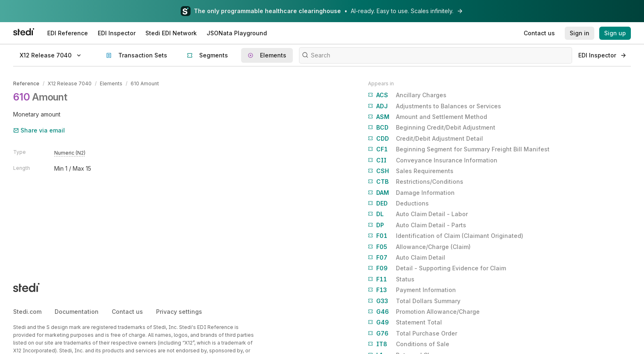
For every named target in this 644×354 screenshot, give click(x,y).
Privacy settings (179, 312)
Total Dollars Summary (414, 301)
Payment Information (412, 290)
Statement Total (405, 322)
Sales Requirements (411, 171)
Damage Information (411, 193)
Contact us (127, 312)
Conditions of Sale (409, 344)
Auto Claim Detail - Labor (418, 214)
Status (391, 279)
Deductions (398, 203)
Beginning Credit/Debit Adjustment (432, 128)
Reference (26, 83)
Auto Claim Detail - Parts (417, 225)
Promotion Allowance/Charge (424, 312)
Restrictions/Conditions (416, 182)
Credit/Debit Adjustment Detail (425, 139)
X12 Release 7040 (70, 83)
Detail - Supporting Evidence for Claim (437, 268)
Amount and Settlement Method (428, 117)
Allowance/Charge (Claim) (419, 247)
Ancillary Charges (407, 95)
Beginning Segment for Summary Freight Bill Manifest (459, 149)
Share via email (39, 130)
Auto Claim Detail (407, 258)
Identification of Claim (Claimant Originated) (446, 236)
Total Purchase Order (413, 333)
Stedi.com (27, 312)
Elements (111, 83)
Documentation (77, 312)
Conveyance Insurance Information (433, 160)
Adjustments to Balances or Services (435, 106)
